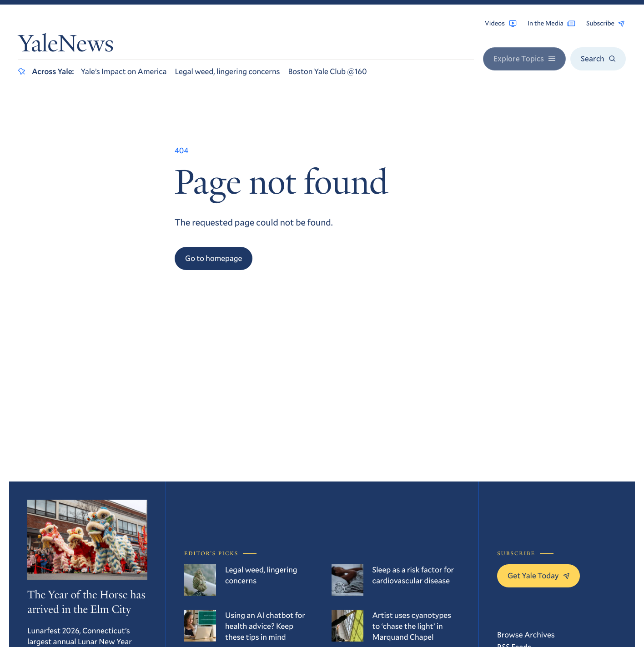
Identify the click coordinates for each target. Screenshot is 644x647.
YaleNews (66, 46)
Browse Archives (526, 634)
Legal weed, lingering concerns (228, 71)
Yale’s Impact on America (124, 71)
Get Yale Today (538, 575)
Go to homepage (214, 258)
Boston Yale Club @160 (327, 71)
